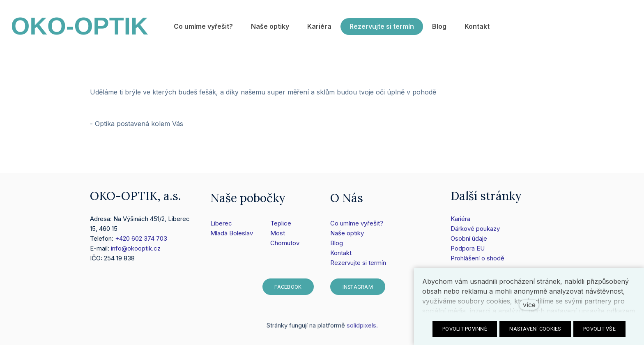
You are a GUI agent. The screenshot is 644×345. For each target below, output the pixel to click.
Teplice (281, 224)
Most (278, 233)
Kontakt (341, 253)
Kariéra (460, 219)
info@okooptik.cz (136, 248)
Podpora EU (468, 248)
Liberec (221, 224)
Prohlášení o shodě (477, 258)
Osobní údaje (469, 238)
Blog (337, 243)
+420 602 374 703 (141, 238)
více (529, 305)
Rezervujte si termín (358, 263)
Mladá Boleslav (232, 233)
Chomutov (285, 243)
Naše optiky (347, 233)
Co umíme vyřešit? (357, 224)
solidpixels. (362, 328)
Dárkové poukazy (475, 229)
